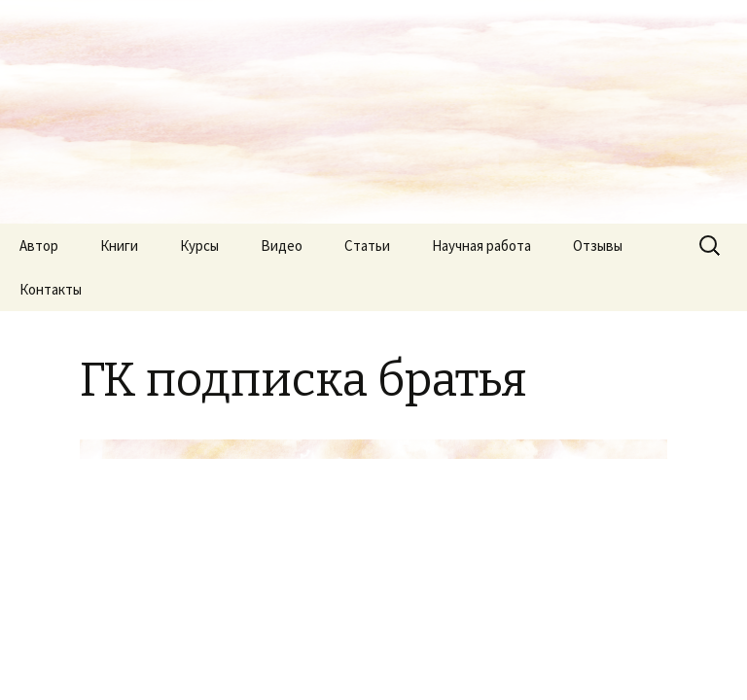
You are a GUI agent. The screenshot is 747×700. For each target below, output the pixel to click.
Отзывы (598, 245)
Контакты (51, 289)
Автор (39, 245)
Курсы (199, 245)
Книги (119, 245)
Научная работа (481, 245)
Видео (282, 245)
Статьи (367, 245)
